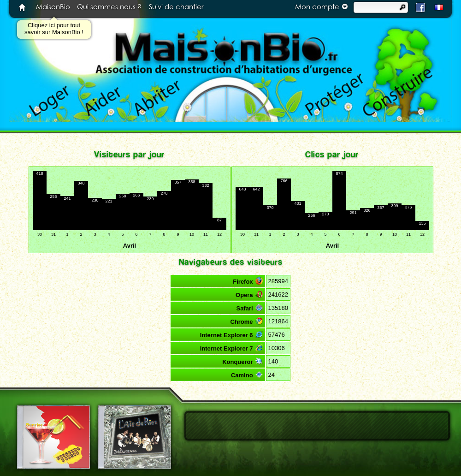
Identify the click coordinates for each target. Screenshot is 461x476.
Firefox (248, 281)
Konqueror (242, 361)
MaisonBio (53, 7)
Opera (249, 295)
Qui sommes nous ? (109, 7)
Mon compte (323, 6)
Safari (249, 308)
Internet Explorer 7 (231, 348)
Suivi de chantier (176, 7)
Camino (247, 375)
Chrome (246, 321)
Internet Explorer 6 (231, 335)
